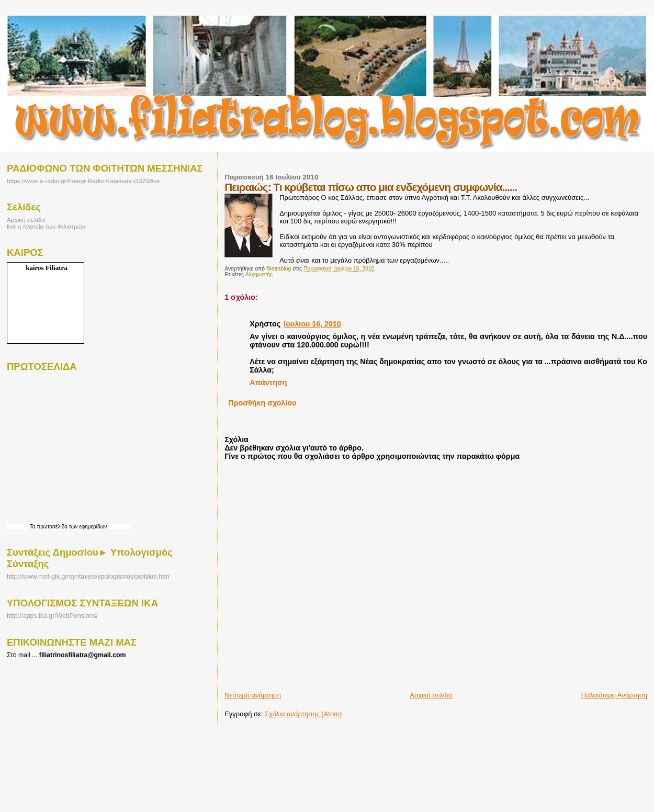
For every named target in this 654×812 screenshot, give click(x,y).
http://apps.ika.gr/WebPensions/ (52, 616)
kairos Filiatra (47, 268)
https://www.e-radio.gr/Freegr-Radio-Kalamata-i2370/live (83, 181)
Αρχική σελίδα (431, 695)
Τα (33, 527)
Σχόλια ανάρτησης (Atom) (303, 714)
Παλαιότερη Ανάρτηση (614, 695)
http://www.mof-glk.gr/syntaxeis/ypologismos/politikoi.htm (88, 577)
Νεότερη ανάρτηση (253, 695)
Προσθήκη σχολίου (262, 403)
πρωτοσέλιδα (52, 527)
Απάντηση (268, 382)
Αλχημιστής (259, 274)
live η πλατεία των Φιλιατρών (46, 226)
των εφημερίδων (87, 527)
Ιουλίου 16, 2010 (312, 324)
